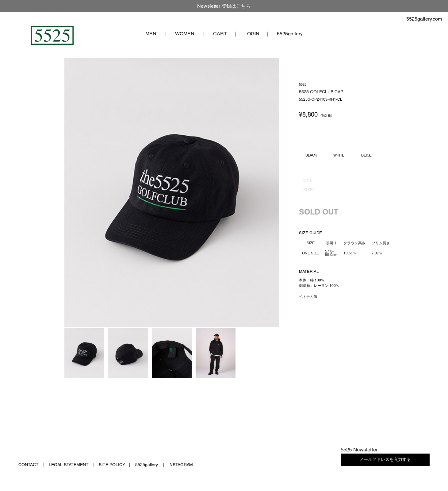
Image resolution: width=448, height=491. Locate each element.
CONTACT (29, 465)
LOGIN (252, 34)
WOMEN (185, 34)
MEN (151, 34)
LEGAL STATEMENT (69, 465)
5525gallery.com (424, 19)
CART (220, 34)
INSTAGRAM (181, 465)
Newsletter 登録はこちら (224, 6)
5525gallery (290, 34)
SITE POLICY (112, 465)
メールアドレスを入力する (385, 459)
